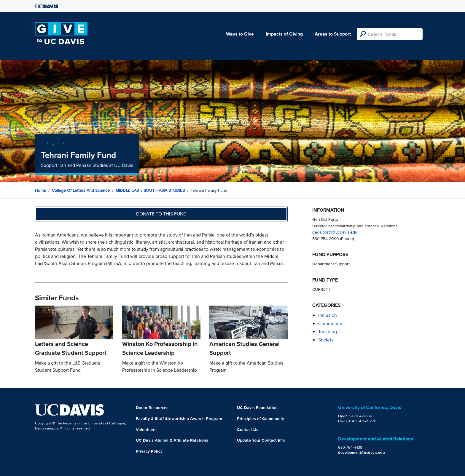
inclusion (328, 315)
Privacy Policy (149, 451)
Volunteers (146, 429)
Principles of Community (261, 419)
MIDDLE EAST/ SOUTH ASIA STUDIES (150, 190)
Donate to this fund (161, 214)
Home (40, 190)
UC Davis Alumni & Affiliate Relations (172, 440)
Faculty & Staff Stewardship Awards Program (179, 419)
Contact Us (248, 429)
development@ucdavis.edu (362, 452)
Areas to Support (333, 34)
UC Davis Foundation (257, 408)
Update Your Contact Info (261, 440)
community (330, 324)
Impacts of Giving (284, 34)
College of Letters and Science (81, 190)
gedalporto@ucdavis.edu (335, 232)
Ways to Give (240, 34)
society (326, 340)
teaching (328, 332)
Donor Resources (152, 408)
